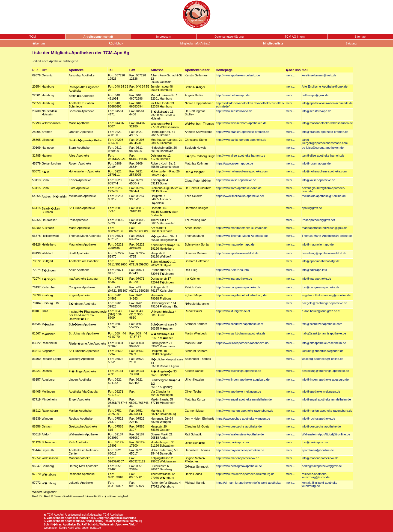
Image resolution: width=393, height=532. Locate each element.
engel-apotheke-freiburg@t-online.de (326, 295)
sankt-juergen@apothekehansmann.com (325, 141)
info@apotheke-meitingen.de (321, 391)
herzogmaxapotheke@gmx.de (322, 466)
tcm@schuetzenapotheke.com (322, 324)
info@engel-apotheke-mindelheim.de (326, 399)
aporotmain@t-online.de (318, 450)
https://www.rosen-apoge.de (234, 163)
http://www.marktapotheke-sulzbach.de (242, 228)
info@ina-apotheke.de (317, 279)
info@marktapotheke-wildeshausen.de (327, 123)
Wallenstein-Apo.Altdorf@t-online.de (326, 434)
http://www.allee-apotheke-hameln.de (241, 156)
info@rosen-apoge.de (316, 163)
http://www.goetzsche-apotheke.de (239, 426)
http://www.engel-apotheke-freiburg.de (241, 295)
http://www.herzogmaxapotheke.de (239, 466)
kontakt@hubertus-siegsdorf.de (323, 351)
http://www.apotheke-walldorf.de (237, 253)
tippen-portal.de (91, 528)
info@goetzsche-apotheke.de (321, 426)
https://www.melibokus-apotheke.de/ (240, 196)
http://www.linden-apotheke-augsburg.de (243, 379)
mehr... (290, 75)
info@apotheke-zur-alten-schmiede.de (327, 103)
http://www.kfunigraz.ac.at (233, 311)
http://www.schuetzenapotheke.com (239, 324)
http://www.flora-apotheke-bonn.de (239, 188)
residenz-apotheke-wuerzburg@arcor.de (316, 476)
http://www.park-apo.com (232, 442)
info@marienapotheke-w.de (320, 458)
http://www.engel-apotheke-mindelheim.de (244, 399)
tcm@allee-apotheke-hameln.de (323, 156)
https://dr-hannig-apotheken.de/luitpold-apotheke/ (249, 483)
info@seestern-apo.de (317, 111)
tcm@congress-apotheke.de (321, 287)
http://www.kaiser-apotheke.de (236, 180)
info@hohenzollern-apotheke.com (324, 171)
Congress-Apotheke (110, 518)
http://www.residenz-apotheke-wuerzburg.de (245, 474)
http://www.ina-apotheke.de (234, 279)
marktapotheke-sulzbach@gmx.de (325, 228)
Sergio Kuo (66, 528)
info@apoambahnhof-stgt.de (321, 261)
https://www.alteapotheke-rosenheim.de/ (243, 343)
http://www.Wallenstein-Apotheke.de (240, 434)
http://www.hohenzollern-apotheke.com (242, 171)
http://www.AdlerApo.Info (232, 270)
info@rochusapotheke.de (318, 419)
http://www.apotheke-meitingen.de (239, 391)
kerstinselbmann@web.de (319, 75)
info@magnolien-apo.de (318, 244)
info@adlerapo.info (315, 270)
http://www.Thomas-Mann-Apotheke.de (242, 236)
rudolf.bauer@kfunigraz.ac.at (321, 311)
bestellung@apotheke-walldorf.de (324, 253)
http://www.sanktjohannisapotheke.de (241, 333)
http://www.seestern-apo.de (234, 111)
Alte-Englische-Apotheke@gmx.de (325, 86)
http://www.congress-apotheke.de (238, 287)
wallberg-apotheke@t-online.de (323, 359)
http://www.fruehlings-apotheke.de (239, 371)
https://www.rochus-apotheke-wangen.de (243, 419)
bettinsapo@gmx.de (315, 95)
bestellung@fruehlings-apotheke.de (325, 371)
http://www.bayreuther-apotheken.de (240, 450)
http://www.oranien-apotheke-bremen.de (243, 132)
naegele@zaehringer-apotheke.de (325, 303)
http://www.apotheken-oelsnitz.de (238, 75)
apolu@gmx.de (312, 208)
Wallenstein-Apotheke (114, 524)
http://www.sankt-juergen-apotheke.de (241, 140)
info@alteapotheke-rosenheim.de (324, 343)
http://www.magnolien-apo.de (235, 244)
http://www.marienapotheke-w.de (238, 458)
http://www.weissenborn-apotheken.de (241, 123)
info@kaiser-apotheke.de (318, 180)
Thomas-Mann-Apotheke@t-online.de (327, 236)
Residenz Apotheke (116, 521)
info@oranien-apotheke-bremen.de (325, 132)
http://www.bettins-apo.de (233, 95)
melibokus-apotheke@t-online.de (324, 196)
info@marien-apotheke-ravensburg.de (327, 411)
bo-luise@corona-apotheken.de (323, 148)
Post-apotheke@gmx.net (318, 220)
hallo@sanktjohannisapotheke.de (324, 333)
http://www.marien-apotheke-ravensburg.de (245, 411)
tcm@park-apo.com (315, 442)
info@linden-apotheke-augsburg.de (325, 379)
